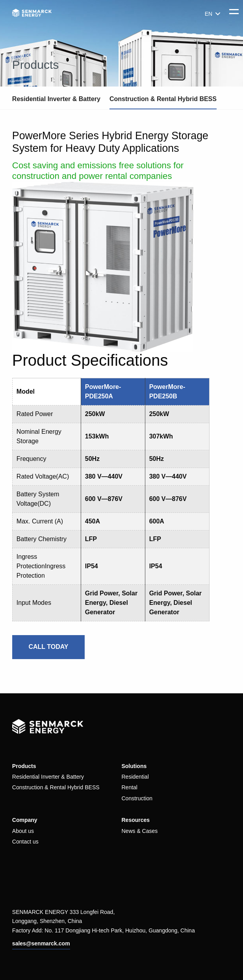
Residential (135, 777)
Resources (135, 820)
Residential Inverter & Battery (56, 99)
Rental (129, 787)
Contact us (25, 842)
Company (25, 820)
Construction (137, 798)
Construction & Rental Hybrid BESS (163, 99)
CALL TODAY (48, 647)
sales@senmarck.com (41, 943)
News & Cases (139, 831)
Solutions (134, 766)
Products (24, 766)
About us (23, 831)
